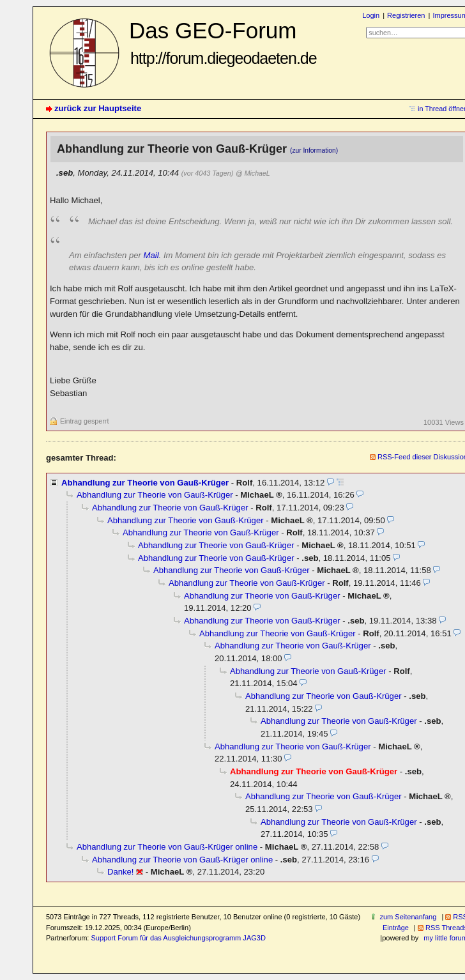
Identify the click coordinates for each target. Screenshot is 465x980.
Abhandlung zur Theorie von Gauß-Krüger (145, 483)
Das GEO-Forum (223, 42)
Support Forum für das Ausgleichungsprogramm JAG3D (178, 938)
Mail (151, 255)
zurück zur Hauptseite (98, 108)
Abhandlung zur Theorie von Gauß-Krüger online (167, 847)
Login (371, 15)
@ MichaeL (253, 173)
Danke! (121, 872)
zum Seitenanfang (408, 917)
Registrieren (406, 15)
